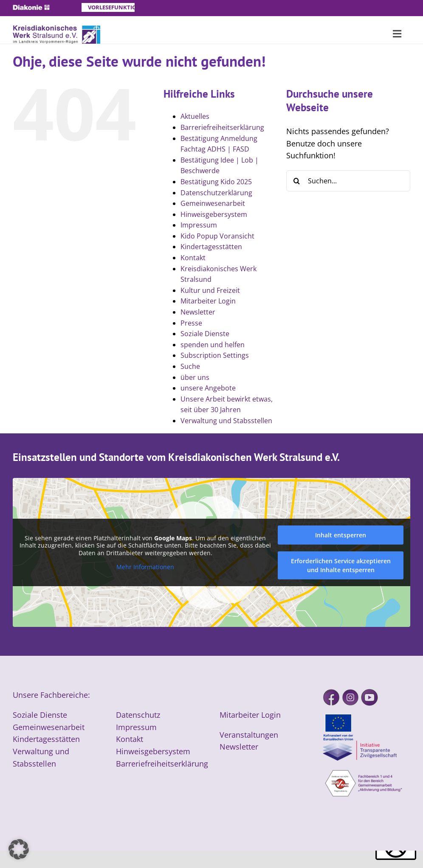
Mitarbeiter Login (208, 301)
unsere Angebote (208, 388)
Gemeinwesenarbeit (213, 203)
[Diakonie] (31, 8)
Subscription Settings (215, 355)
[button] (19, 849)
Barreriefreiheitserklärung (222, 127)
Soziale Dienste (205, 334)
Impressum (199, 225)
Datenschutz (138, 715)
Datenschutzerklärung (216, 193)
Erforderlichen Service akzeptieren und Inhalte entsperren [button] (341, 565)
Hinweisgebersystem (214, 214)
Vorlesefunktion (111, 7)
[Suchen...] (348, 181)
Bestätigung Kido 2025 (216, 182)
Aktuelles (195, 116)
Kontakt (193, 258)
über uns (195, 377)
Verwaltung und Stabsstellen (226, 421)
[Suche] (297, 181)
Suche (190, 366)
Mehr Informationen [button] (145, 567)
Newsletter (198, 312)
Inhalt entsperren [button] (341, 535)
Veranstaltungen (249, 735)
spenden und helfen (213, 345)
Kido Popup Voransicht (217, 236)
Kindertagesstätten (211, 247)
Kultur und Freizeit (210, 290)
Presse (191, 323)
